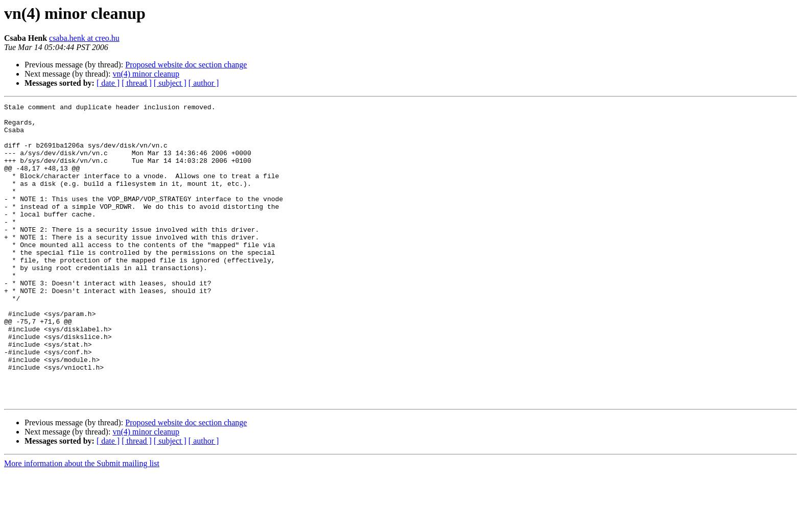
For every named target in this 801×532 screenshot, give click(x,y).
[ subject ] (170, 83)
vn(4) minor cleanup (146, 74)
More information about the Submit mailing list (82, 523)
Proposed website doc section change (186, 65)
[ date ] (108, 83)
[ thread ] (137, 83)
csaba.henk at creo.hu (84, 38)
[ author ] (204, 83)
